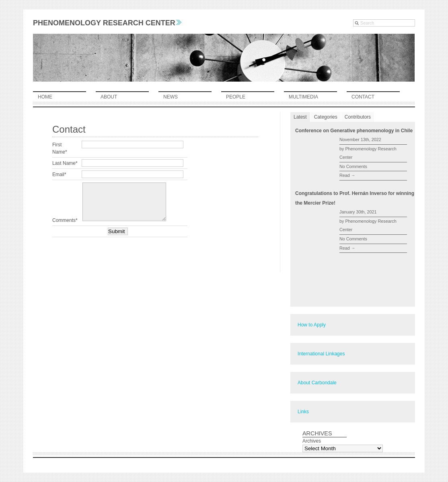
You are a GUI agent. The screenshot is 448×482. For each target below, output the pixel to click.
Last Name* (65, 163)
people (236, 97)
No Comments (353, 166)
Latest (300, 117)
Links (303, 412)
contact (363, 97)
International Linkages (321, 354)
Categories (326, 117)
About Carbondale (317, 383)
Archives (312, 441)
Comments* (65, 220)
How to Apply (312, 325)
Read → (347, 175)
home (45, 97)
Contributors (358, 117)
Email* (59, 174)
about (109, 97)
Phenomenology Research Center (107, 23)
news (171, 97)
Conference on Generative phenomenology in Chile (354, 131)
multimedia (303, 97)
